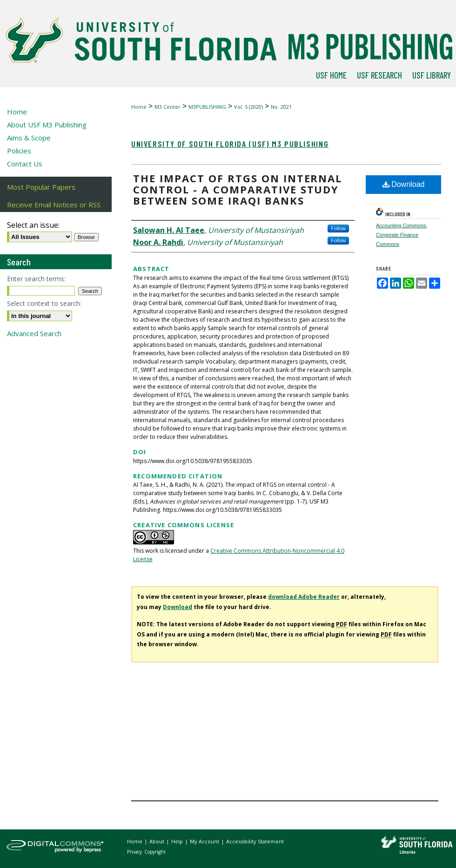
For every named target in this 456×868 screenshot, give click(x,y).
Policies (19, 151)
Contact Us (25, 164)
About (158, 841)
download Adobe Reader (304, 597)
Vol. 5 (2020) (248, 107)
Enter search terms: (36, 279)
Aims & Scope (29, 138)
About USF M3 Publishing (47, 125)
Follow (338, 228)
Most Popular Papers (41, 187)
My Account (205, 841)
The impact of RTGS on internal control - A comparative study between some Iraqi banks (238, 189)
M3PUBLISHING (207, 107)
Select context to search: (44, 303)
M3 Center (168, 107)
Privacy (135, 852)
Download (404, 184)
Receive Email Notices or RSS (54, 205)
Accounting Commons (401, 225)
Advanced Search (34, 333)
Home (139, 107)
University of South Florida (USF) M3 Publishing (230, 144)
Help (178, 841)
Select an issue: (33, 225)
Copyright (155, 852)
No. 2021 (281, 107)
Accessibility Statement (255, 841)
